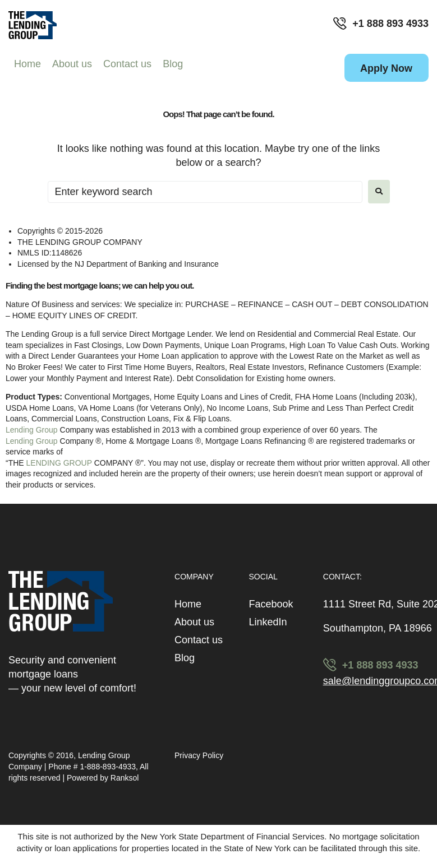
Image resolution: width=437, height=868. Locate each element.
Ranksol (125, 778)
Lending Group (32, 430)
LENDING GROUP (59, 463)
